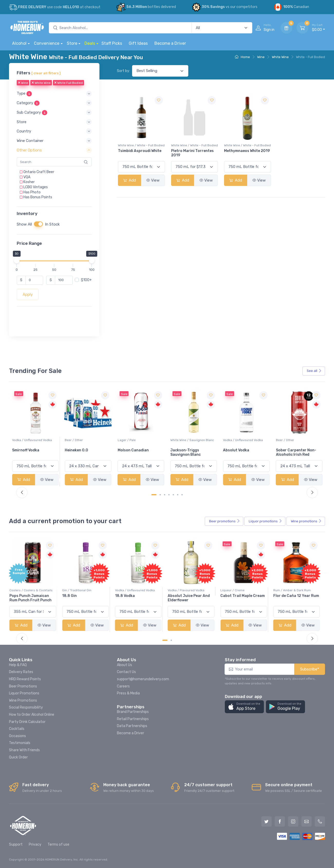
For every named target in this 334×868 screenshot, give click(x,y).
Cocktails (17, 729)
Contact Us (126, 672)
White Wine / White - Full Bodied (141, 145)
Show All (24, 224)
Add (129, 180)
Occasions (17, 736)
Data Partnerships (132, 726)
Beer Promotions (23, 686)
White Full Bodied (68, 83)
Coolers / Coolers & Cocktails (34, 590)
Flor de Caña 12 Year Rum (299, 596)
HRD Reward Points (25, 679)
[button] (54, 94)
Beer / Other (127, 440)
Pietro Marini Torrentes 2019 (192, 153)
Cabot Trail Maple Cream (245, 596)
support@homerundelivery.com (143, 679)
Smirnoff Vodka (78, 450)
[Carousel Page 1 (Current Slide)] (154, 495)
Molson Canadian (186, 450)
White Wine (280, 57)
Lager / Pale (179, 440)
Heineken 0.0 (129, 450)
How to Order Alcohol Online (32, 715)
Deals (90, 43)
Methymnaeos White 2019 (247, 151)
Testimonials (20, 743)
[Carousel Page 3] (165, 495)
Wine (261, 57)
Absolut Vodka (289, 450)
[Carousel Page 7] (182, 495)
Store (72, 43)
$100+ (86, 280)
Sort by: (123, 71)
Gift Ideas (138, 43)
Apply (28, 294)
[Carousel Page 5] (173, 495)
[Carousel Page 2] (160, 495)
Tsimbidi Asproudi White (140, 151)
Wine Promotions (23, 700)
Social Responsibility (26, 707)
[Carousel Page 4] (169, 495)
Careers (123, 686)
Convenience (47, 43)
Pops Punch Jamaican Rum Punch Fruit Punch (33, 598)
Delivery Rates (21, 672)
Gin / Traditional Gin (79, 590)
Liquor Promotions (24, 693)
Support (16, 844)
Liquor (265, 521)
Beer (225, 521)
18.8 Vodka (128, 596)
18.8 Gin (72, 596)
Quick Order (18, 757)
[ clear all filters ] (46, 73)
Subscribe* (310, 669)
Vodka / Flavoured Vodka (189, 590)
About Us (124, 665)
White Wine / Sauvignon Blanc (245, 440)
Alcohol (19, 43)
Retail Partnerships (133, 719)
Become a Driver (170, 43)
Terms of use (58, 844)
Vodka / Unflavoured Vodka (85, 440)
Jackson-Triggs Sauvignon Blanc (238, 452)
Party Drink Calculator (27, 722)
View (153, 180)
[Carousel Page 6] (178, 495)
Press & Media (128, 693)
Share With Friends (24, 750)
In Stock (52, 224)
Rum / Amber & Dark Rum (295, 590)
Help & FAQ (18, 665)
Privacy (35, 844)
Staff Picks (112, 43)
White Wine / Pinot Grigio (30, 440)
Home (242, 57)
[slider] (17, 261)
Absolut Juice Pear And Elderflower (191, 598)
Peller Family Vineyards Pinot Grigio (33, 452)
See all (314, 371)
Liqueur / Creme (235, 590)
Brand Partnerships (133, 712)
